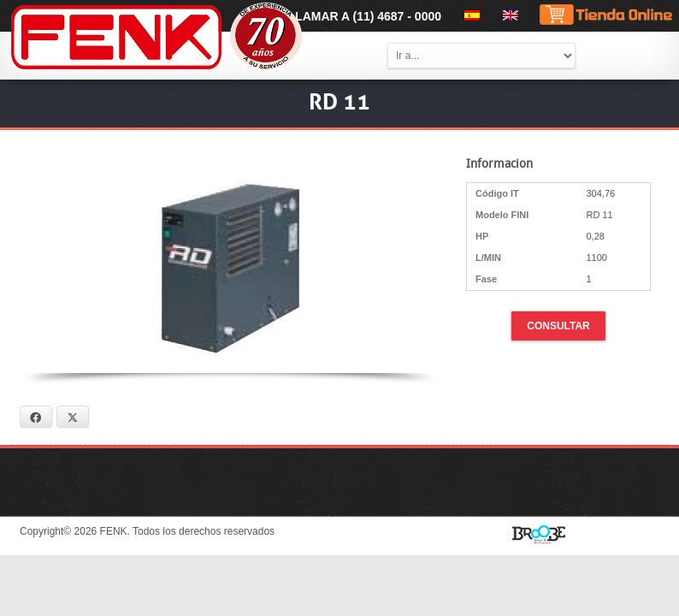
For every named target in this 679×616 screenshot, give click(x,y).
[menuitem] (469, 15)
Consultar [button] (558, 326)
